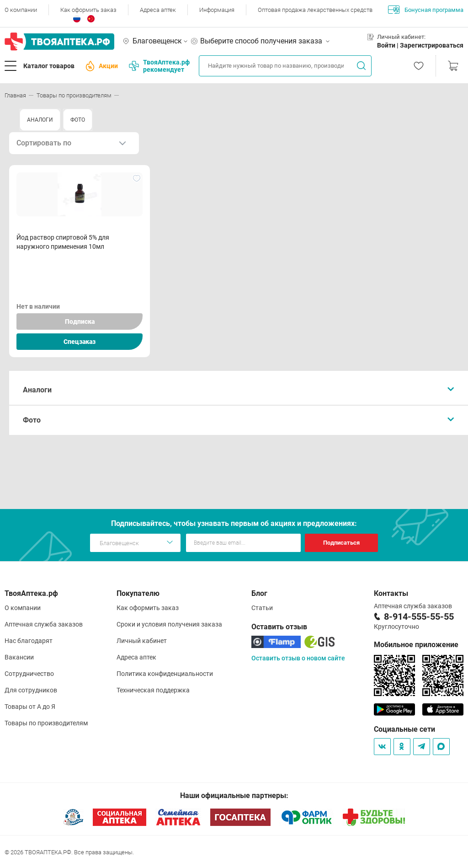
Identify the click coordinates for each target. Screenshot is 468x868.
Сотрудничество (29, 674)
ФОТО (78, 120)
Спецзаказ (80, 342)
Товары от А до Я (30, 707)
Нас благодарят (29, 641)
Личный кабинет (142, 641)
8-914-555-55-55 (419, 616)
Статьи (262, 608)
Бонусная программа (426, 10)
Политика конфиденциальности (165, 674)
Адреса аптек (158, 10)
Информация (217, 10)
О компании (21, 10)
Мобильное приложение (416, 645)
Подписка (80, 321)
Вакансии (19, 657)
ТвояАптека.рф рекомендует (159, 66)
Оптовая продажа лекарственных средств (315, 10)
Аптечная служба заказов (44, 624)
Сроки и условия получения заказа (169, 624)
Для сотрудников (31, 690)
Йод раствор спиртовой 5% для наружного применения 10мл (63, 242)
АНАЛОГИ (40, 120)
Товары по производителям (46, 723)
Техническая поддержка (153, 690)
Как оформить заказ (88, 10)
